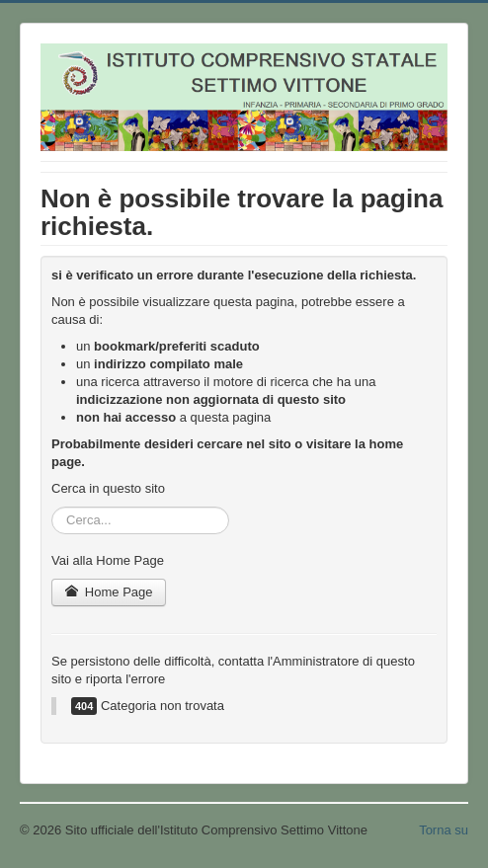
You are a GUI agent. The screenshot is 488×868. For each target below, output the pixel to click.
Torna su (444, 830)
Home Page (109, 592)
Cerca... (52, 507)
